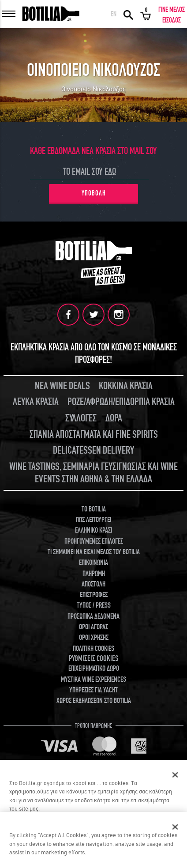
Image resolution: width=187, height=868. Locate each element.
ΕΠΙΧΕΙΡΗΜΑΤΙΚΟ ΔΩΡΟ (94, 669)
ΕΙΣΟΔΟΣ (172, 20)
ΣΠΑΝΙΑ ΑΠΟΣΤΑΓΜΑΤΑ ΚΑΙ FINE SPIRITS (94, 434)
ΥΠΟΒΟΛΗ (94, 193)
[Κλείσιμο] (175, 775)
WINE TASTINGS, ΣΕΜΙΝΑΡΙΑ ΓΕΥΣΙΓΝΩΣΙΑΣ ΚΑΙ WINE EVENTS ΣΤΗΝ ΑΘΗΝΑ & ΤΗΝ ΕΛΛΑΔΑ (93, 473)
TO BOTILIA (94, 509)
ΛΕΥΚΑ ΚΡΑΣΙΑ (36, 402)
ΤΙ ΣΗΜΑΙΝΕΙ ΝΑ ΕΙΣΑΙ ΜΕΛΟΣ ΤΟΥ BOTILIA (94, 552)
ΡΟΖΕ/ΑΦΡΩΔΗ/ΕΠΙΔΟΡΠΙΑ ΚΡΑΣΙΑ (121, 402)
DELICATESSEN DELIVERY (93, 450)
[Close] (175, 827)
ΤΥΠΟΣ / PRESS (94, 605)
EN (114, 14)
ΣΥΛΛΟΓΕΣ (81, 418)
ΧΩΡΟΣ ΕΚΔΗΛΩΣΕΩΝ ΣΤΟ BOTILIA (94, 701)
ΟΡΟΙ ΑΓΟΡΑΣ (93, 627)
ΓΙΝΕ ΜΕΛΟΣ (172, 10)
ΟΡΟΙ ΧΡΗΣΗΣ (94, 638)
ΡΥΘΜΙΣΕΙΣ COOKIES (93, 659)
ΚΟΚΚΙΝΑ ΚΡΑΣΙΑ (126, 386)
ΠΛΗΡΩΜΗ (94, 574)
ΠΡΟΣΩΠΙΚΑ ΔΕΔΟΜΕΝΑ (93, 616)
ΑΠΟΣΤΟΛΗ (93, 584)
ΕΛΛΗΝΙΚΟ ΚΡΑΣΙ (93, 530)
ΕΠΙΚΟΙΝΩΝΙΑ (93, 563)
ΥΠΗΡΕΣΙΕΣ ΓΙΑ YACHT (93, 690)
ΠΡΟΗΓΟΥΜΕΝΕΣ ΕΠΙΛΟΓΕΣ (94, 541)
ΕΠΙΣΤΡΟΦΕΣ (94, 595)
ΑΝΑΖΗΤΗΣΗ (128, 14)
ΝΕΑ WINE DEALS (62, 386)
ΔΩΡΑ (114, 418)
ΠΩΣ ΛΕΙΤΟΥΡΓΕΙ (93, 520)
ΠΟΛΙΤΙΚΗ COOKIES (93, 649)
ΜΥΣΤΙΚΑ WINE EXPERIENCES (93, 680)
